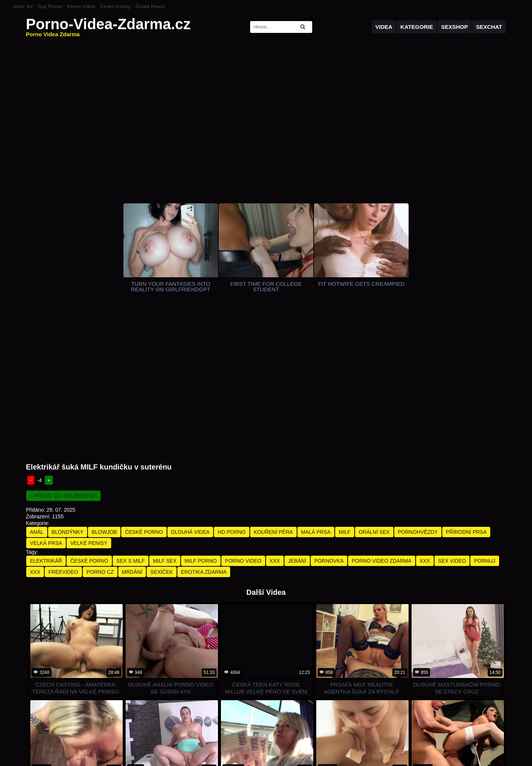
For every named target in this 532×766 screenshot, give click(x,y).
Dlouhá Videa (190, 383)
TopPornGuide (144, 741)
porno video (243, 412)
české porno (89, 412)
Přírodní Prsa (466, 383)
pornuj (485, 412)
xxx (275, 412)
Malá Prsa (316, 383)
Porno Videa (81, 6)
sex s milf (131, 412)
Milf (345, 383)
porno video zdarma (382, 412)
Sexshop (455, 27)
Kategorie (417, 27)
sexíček (162, 423)
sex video (452, 412)
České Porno (150, 6)
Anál (37, 383)
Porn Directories (101, 741)
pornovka (329, 412)
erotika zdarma (204, 423)
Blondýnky (68, 383)
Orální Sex (374, 383)
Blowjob (104, 383)
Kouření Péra (273, 383)
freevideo (63, 423)
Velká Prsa (46, 394)
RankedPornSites (223, 741)
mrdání (132, 423)
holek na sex (382, 741)
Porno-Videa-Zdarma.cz (108, 27)
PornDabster (62, 741)
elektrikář (46, 412)
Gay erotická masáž (426, 741)
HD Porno (231, 383)
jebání (297, 412)
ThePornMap (182, 741)
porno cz (100, 423)
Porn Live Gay (266, 741)
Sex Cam (299, 741)
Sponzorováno (381, 759)
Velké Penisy (89, 394)
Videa (384, 27)
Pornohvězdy (418, 383)
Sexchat (489, 27)
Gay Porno (50, 6)
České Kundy (115, 6)
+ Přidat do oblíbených (63, 347)
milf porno (201, 412)
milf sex (165, 412)
